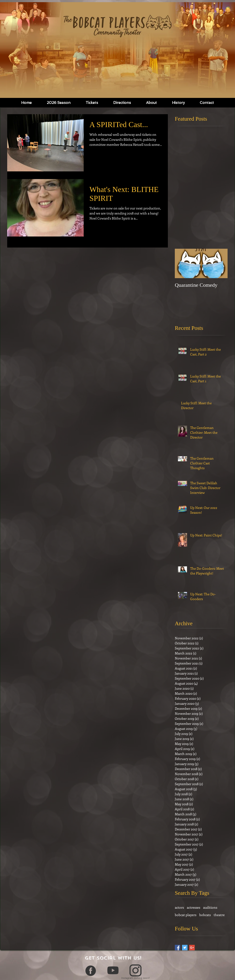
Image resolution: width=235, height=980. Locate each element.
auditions (210, 907)
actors (179, 907)
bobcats (205, 915)
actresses (194, 907)
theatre (219, 915)
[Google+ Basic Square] (192, 948)
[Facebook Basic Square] (178, 948)
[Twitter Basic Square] (185, 948)
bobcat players (186, 915)
